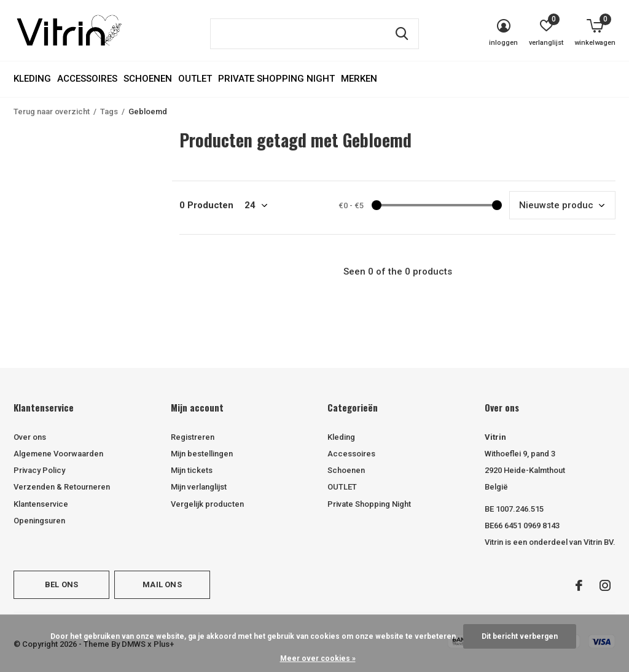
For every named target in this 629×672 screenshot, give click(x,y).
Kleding (32, 79)
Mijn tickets (192, 470)
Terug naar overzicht (52, 111)
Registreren (193, 437)
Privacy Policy (39, 470)
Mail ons (162, 584)
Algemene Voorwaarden (58, 454)
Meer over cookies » (318, 658)
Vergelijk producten (207, 504)
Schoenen (148, 79)
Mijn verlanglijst (199, 487)
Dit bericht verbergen (520, 636)
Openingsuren (39, 521)
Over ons (30, 437)
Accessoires (87, 79)
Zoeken (402, 34)
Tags (109, 111)
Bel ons (61, 584)
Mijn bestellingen (202, 454)
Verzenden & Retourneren (62, 487)
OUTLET (195, 79)
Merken (359, 79)
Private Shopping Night (276, 79)
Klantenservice (41, 504)
